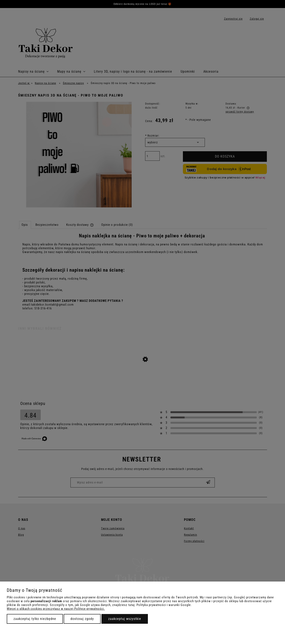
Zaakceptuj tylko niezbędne (35, 619)
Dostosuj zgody (82, 619)
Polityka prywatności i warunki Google (164, 605)
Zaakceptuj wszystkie (125, 619)
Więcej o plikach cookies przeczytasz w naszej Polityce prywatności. (56, 609)
